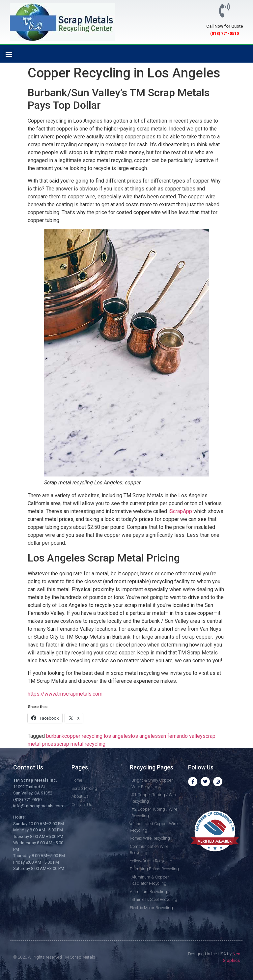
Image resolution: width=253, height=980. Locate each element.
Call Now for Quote (225, 26)
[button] (9, 54)
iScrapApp (180, 511)
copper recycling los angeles (98, 736)
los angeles (144, 736)
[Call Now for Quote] (225, 11)
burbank (55, 736)
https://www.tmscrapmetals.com (65, 694)
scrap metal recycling (81, 744)
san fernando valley (180, 736)
